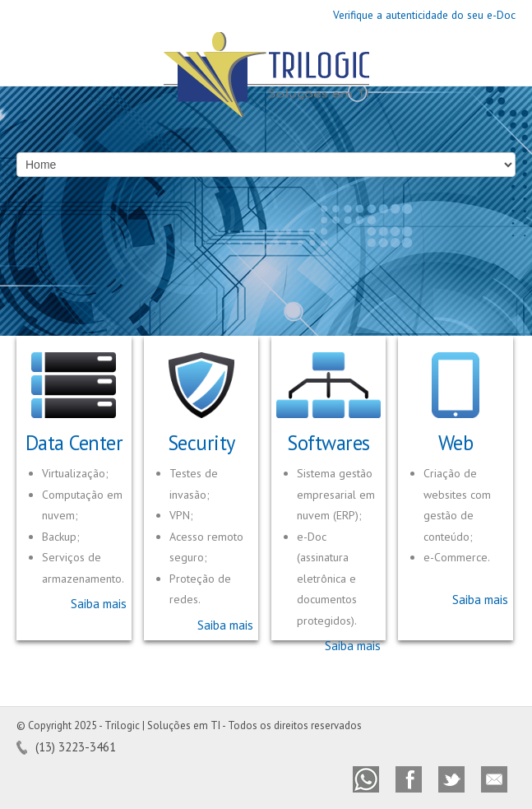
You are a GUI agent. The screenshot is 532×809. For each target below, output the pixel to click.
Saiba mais (99, 604)
